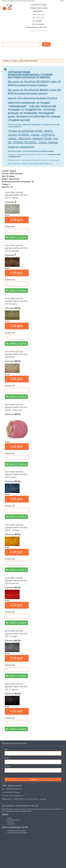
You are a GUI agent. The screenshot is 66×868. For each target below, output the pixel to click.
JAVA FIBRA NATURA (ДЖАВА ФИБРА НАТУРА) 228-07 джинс (16, 474)
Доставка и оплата (14, 1)
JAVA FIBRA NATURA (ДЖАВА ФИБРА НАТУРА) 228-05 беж (16, 354)
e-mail (7, 758)
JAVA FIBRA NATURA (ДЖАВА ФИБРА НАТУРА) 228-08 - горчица (16, 528)
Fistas (14, 61)
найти (46, 44)
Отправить (33, 779)
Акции (9, 818)
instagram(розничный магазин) (17, 833)
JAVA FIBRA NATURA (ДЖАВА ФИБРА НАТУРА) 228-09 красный (16, 581)
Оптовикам (24, 1)
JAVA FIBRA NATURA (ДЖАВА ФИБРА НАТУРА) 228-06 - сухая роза (16, 407)
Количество (10, 227)
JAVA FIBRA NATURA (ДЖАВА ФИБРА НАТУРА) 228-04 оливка (16, 301)
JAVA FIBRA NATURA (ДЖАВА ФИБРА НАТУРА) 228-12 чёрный (16, 687)
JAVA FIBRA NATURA (28, 61)
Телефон (8, 766)
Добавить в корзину (16, 237)
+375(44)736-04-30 (14, 157)
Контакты (32, 1)
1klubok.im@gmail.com (16, 796)
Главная (5, 1)
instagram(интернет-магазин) (17, 831)
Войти (62, 1)
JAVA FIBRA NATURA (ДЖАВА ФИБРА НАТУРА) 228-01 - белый (16, 195)
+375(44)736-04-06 (54, 154)
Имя (6, 749)
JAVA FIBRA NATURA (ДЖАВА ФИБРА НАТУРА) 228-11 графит (16, 634)
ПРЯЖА (6, 61)
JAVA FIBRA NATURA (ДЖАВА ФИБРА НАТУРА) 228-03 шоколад (16, 248)
